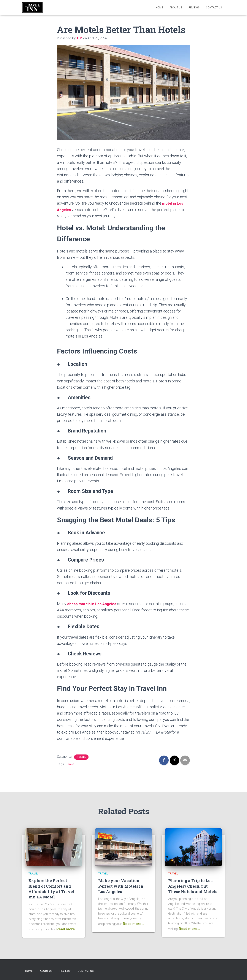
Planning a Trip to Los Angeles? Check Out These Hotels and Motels (193, 886)
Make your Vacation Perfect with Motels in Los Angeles (121, 886)
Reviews (194, 8)
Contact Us (214, 8)
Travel (81, 757)
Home (159, 8)
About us (176, 8)
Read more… (67, 929)
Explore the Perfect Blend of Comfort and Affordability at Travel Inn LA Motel (51, 888)
